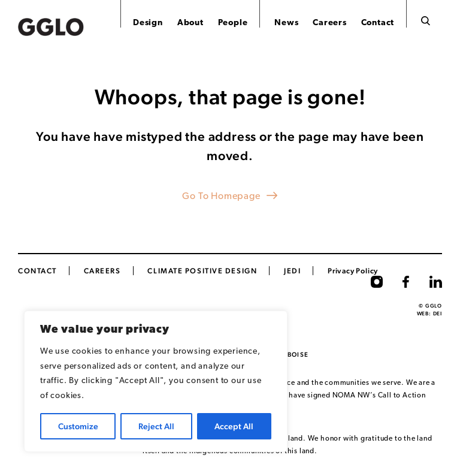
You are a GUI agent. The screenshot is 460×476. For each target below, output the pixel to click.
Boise (298, 354)
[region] (156, 381)
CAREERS (102, 271)
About (190, 23)
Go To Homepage (221, 197)
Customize (78, 426)
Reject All (156, 426)
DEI (438, 314)
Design (148, 23)
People (233, 23)
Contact (378, 23)
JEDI (292, 271)
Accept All (234, 426)
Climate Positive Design (202, 271)
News (286, 23)
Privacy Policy (353, 271)
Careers (330, 23)
